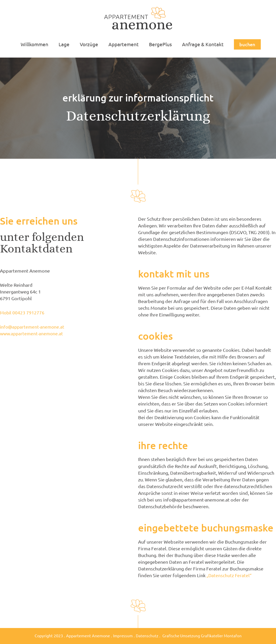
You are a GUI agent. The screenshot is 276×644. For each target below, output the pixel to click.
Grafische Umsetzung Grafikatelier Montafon (203, 635)
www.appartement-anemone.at (33, 333)
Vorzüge (89, 44)
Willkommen (36, 44)
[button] (246, 44)
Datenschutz (146, 635)
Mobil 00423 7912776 (23, 312)
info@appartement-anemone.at (33, 327)
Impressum (121, 635)
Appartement (123, 44)
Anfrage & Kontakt (202, 44)
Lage (65, 44)
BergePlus (160, 44)
